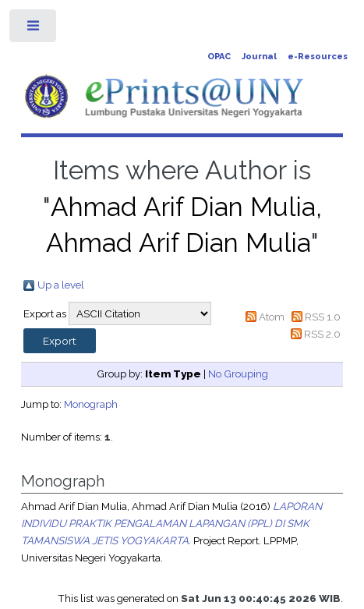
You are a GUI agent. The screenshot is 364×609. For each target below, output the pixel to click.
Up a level (61, 285)
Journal (259, 57)
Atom (272, 317)
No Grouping (238, 374)
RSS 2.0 (322, 334)
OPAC (219, 57)
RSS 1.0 (323, 317)
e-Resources (318, 57)
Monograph (91, 404)
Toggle (34, 29)
